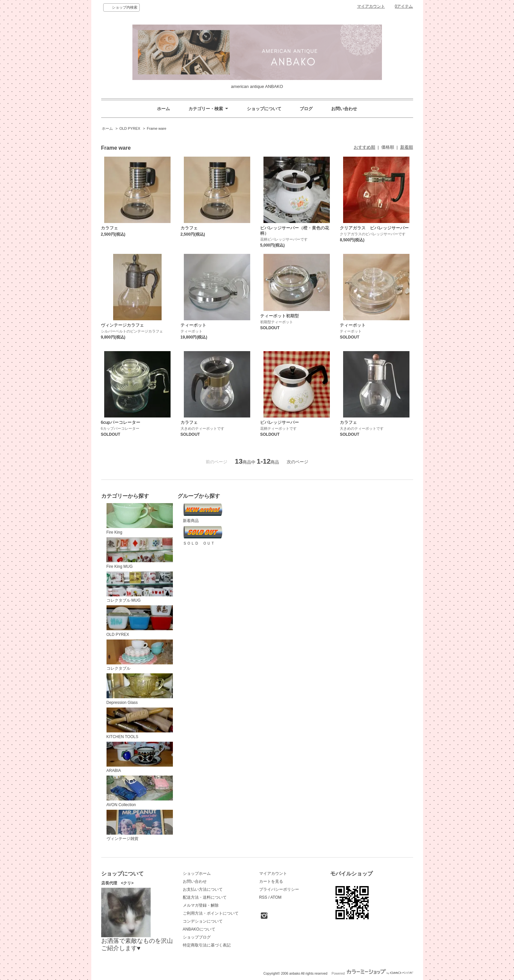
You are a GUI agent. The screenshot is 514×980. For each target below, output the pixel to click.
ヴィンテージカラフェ (122, 325)
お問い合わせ (344, 109)
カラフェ (110, 228)
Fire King (140, 519)
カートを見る (271, 881)
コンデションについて (203, 921)
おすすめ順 (365, 147)
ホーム (163, 109)
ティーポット (193, 325)
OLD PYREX (130, 128)
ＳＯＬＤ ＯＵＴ (203, 536)
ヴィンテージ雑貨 (140, 826)
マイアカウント (371, 6)
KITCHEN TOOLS (140, 723)
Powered (372, 974)
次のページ (297, 462)
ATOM (276, 897)
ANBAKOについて (199, 929)
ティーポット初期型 (280, 316)
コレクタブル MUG (140, 587)
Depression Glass (140, 689)
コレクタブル (140, 655)
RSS (263, 897)
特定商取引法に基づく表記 (207, 945)
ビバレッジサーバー (280, 422)
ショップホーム (197, 873)
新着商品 (203, 513)
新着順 (407, 147)
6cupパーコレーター (121, 422)
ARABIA (140, 757)
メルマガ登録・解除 (201, 905)
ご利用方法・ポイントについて (211, 913)
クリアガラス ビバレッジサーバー (374, 228)
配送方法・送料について (205, 897)
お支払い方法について (203, 889)
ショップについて (264, 109)
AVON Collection (140, 791)
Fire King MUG (140, 553)
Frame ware (157, 128)
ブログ (306, 109)
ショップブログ (197, 937)
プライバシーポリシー (279, 889)
